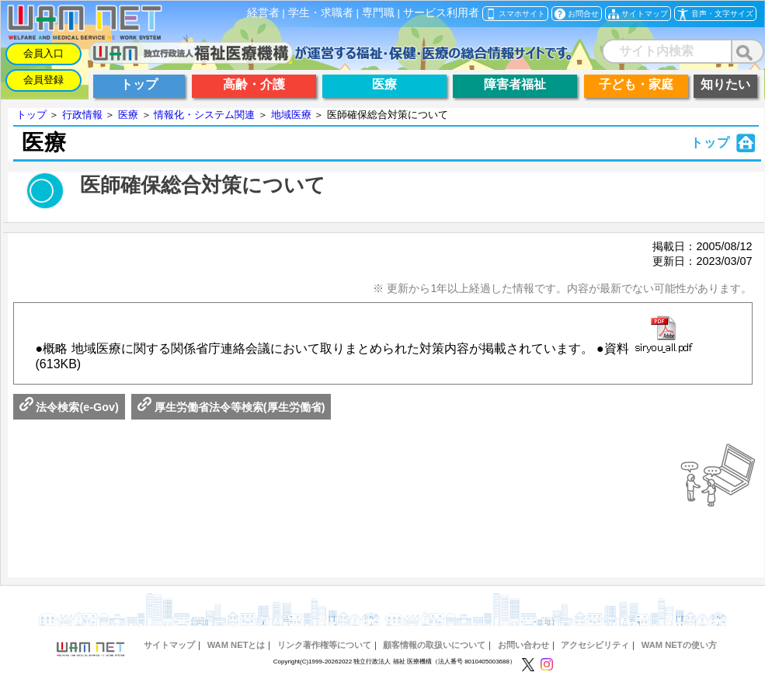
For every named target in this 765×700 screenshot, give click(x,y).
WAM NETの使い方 (679, 645)
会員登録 (43, 80)
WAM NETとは (236, 645)
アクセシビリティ (595, 645)
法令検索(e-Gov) (69, 407)
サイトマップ (169, 645)
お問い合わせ (523, 645)
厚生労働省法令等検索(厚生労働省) (231, 407)
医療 (128, 115)
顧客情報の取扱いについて (434, 645)
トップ (31, 115)
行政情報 (82, 115)
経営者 (263, 13)
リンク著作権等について (324, 645)
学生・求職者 (321, 13)
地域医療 (291, 115)
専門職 (378, 13)
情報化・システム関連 (204, 115)
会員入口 (43, 53)
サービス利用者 (441, 13)
